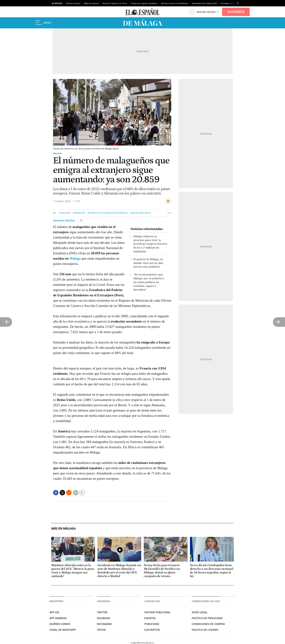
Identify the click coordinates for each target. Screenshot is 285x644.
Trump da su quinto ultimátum (144, 3)
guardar (168, 201)
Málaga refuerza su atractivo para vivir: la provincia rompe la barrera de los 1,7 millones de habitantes (150, 244)
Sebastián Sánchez (64, 220)
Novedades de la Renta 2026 (204, 3)
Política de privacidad (207, 618)
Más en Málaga (63, 529)
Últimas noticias (73, 3)
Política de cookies (205, 630)
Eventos (150, 618)
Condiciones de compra (208, 624)
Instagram (104, 624)
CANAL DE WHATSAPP (63, 630)
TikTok (101, 630)
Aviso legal (200, 612)
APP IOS (54, 612)
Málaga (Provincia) (141, 213)
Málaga (57, 153)
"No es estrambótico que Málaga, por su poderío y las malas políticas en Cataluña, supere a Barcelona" (149, 282)
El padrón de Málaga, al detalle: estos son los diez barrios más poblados (148, 263)
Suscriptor (152, 630)
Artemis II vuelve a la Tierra (115, 3)
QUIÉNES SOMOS (60, 624)
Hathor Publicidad (157, 612)
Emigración (79, 213)
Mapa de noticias (92, 3)
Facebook (104, 618)
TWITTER (102, 612)
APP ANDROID (58, 618)
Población (65, 213)
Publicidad (152, 624)
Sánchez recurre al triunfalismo (174, 3)
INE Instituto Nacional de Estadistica (108, 213)
